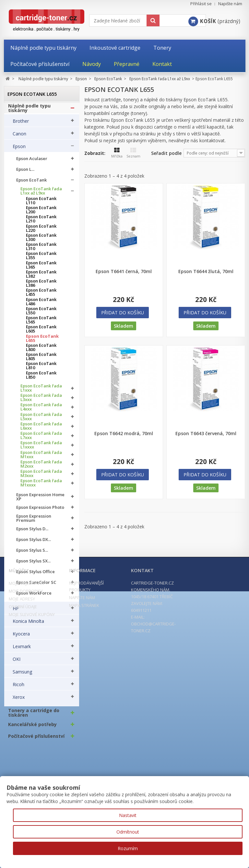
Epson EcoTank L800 (41, 350)
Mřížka (117, 153)
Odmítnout (128, 832)
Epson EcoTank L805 (41, 360)
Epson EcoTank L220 (41, 231)
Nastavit (128, 815)
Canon (19, 137)
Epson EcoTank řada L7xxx (41, 439)
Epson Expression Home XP (40, 500)
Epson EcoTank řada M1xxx (41, 458)
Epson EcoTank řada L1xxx (41, 391)
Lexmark (22, 649)
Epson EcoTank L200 (41, 213)
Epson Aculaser (32, 162)
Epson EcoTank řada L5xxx (41, 420)
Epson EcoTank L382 (41, 277)
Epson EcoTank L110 (41, 204)
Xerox (19, 700)
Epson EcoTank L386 (41, 286)
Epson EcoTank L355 (41, 259)
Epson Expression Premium (34, 521)
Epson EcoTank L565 (41, 323)
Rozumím (128, 848)
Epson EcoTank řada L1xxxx (41, 448)
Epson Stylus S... (32, 554)
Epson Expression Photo (40, 511)
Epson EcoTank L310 (41, 250)
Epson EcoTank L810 (41, 369)
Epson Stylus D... (32, 532)
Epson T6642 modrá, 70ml (124, 434)
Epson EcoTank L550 (41, 314)
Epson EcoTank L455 (41, 296)
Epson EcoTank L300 (41, 240)
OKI (17, 662)
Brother (21, 124)
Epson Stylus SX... (33, 564)
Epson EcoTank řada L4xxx (41, 410)
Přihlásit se (201, 4)
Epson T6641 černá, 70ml (124, 271)
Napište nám (230, 4)
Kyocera (21, 637)
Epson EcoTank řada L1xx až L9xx (41, 194)
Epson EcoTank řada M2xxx (41, 467)
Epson (19, 149)
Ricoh (18, 687)
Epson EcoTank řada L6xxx (41, 429)
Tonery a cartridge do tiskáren (34, 716)
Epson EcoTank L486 (41, 305)
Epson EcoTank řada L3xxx (41, 401)
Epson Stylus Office (36, 575)
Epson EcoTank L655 (42, 341)
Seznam (133, 153)
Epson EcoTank (31, 183)
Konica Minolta (28, 624)
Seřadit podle (166, 153)
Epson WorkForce (34, 596)
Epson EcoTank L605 (41, 332)
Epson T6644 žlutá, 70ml (206, 271)
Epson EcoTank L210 (41, 222)
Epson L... (25, 173)
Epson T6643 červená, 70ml (206, 434)
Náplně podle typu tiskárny (29, 111)
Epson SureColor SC (36, 586)
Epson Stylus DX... (34, 543)
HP (16, 611)
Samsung (22, 675)
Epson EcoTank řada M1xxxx (41, 486)
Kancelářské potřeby (32, 727)
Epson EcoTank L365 (41, 268)
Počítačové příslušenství (36, 739)
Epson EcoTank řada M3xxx (41, 477)
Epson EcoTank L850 (41, 378)
